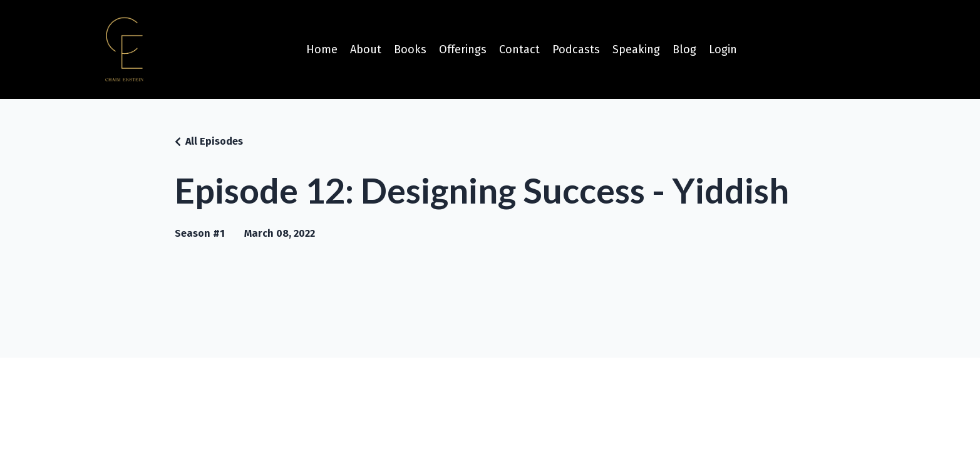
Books (410, 49)
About (366, 49)
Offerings (463, 49)
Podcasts (576, 49)
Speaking (636, 49)
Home (322, 49)
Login (723, 49)
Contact (519, 49)
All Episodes (214, 141)
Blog (684, 49)
